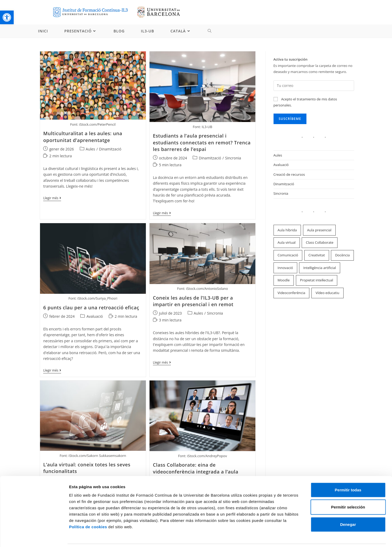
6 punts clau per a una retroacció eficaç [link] (91, 308)
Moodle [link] (284, 281)
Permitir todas (348, 472)
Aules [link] (91, 149)
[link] (7, 17)
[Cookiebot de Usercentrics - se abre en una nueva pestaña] (34, 537)
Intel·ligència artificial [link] (320, 268)
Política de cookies (88, 509)
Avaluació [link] (95, 317)
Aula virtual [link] (286, 243)
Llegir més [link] (52, 199)
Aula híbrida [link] (287, 230)
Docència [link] (343, 256)
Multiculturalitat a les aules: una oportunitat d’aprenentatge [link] (83, 137)
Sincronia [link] (233, 158)
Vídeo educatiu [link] (328, 293)
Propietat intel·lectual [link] (316, 281)
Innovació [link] (285, 268)
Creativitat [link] (317, 256)
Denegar (348, 507)
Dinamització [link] (110, 149)
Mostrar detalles (283, 537)
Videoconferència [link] (291, 293)
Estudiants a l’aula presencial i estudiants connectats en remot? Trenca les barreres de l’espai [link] (202, 143)
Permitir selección (348, 489)
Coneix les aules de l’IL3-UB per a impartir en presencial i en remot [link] (193, 302)
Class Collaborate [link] (320, 243)
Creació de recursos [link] (289, 175)
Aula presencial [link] (319, 230)
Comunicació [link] (288, 256)
